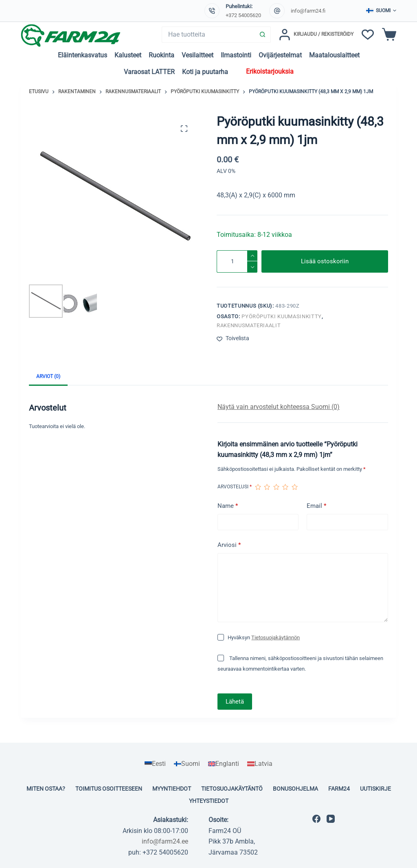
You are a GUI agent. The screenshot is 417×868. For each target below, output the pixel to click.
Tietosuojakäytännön (275, 637)
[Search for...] (208, 35)
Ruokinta (161, 55)
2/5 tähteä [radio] (267, 487)
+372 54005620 (243, 15)
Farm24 (339, 789)
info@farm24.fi (308, 11)
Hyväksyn (264, 637)
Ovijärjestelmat (280, 55)
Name (228, 506)
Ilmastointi (236, 55)
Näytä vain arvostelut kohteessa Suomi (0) (279, 407)
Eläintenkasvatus (82, 55)
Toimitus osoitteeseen (109, 789)
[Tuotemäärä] (237, 261)
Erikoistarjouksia (270, 71)
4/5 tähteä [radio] (285, 487)
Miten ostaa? (46, 789)
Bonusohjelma (295, 789)
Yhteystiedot (209, 801)
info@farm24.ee (165, 841)
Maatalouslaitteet (334, 55)
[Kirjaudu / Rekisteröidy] (316, 35)
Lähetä (235, 702)
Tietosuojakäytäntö (232, 789)
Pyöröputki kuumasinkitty (282, 316)
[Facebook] (316, 819)
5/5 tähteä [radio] (294, 487)
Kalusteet (128, 55)
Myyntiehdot (172, 789)
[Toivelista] (368, 35)
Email (316, 506)
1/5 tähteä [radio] (258, 487)
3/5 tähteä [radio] (276, 487)
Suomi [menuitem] (191, 764)
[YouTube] (331, 819)
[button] (381, 11)
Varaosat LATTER (149, 72)
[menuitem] (155, 764)
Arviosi (229, 545)
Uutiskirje (375, 789)
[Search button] (263, 35)
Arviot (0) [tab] (48, 376)
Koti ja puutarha (205, 72)
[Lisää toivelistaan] (233, 338)
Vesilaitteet (198, 55)
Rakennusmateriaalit (249, 325)
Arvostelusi (235, 487)
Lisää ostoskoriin (325, 261)
